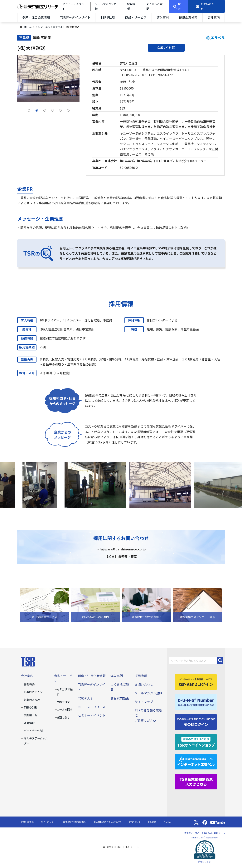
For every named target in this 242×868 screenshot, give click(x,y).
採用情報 (141, 676)
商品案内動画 (120, 698)
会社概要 (29, 684)
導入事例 (163, 17)
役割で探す (63, 717)
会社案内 (214, 17)
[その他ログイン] (196, 721)
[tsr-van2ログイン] (196, 681)
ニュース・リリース (92, 707)
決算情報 (29, 723)
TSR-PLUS (108, 17)
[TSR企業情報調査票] (196, 781)
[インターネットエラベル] (196, 761)
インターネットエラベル (49, 27)
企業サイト (166, 47)
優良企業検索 (188, 17)
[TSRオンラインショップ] (196, 741)
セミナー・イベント (92, 715)
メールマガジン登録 (148, 693)
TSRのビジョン (33, 692)
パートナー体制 (33, 731)
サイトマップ (144, 702)
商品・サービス (136, 17)
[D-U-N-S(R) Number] (196, 701)
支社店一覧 (31, 715)
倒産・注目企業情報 (36, 17)
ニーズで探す (64, 709)
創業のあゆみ (32, 700)
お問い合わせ (144, 684)
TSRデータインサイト (75, 17)
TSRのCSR (30, 707)
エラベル (215, 38)
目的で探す (63, 702)
